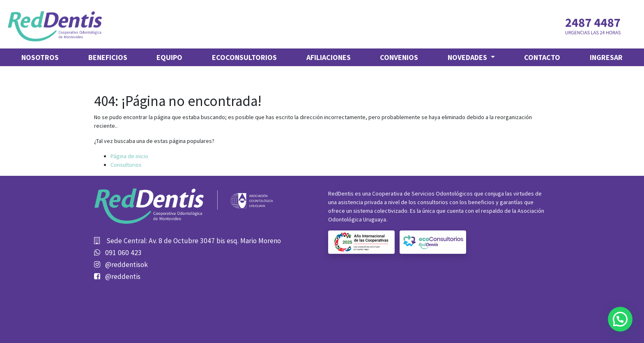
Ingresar (606, 57)
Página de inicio (129, 156)
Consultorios (126, 165)
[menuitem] (40, 57)
